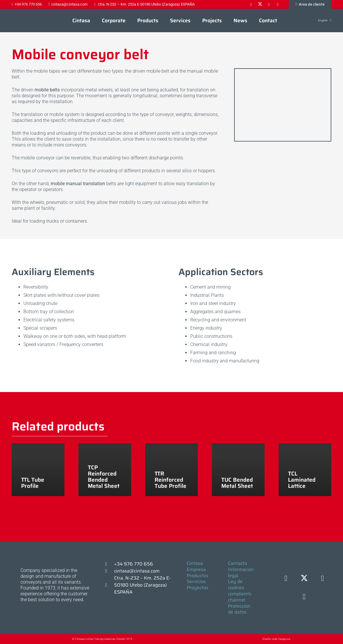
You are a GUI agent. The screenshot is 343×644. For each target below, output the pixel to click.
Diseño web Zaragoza (276, 639)
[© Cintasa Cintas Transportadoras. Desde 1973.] (66, 639)
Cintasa (195, 563)
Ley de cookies (236, 585)
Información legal (241, 573)
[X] (304, 579)
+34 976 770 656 (134, 564)
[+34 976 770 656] (109, 564)
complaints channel (240, 597)
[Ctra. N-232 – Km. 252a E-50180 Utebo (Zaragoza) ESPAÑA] (109, 585)
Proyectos (198, 588)
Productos (198, 576)
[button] (321, 20)
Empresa (196, 569)
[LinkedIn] (322, 579)
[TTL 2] (283, 72)
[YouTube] (304, 597)
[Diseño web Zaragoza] (249, 639)
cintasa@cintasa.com (137, 571)
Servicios (196, 581)
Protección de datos (239, 609)
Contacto (237, 563)
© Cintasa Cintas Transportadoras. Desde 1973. (102, 639)
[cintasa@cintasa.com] (109, 571)
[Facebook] (286, 579)
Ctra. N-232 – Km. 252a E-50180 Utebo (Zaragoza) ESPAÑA (143, 585)
